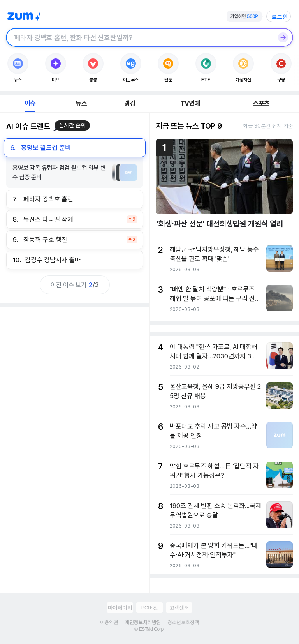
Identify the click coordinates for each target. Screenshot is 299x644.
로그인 (280, 17)
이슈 (30, 103)
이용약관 (109, 622)
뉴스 (81, 103)
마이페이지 (120, 608)
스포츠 (261, 103)
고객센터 (179, 608)
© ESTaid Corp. (149, 629)
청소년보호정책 (183, 622)
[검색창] (139, 37)
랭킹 (130, 103)
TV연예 (190, 103)
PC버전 (149, 608)
